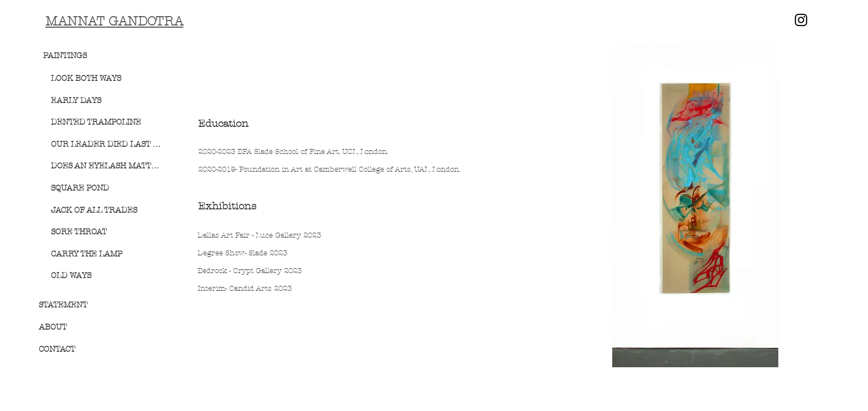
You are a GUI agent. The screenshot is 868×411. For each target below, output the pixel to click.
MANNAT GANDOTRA (114, 21)
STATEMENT (63, 305)
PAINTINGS (65, 56)
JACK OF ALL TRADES (94, 210)
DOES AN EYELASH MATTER (107, 166)
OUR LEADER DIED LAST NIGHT (107, 144)
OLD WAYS (71, 276)
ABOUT (53, 327)
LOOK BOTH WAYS (86, 78)
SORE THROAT (79, 232)
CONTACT (57, 349)
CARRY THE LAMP (87, 254)
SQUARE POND (80, 188)
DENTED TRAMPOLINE (96, 122)
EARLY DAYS (76, 101)
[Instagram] (801, 20)
